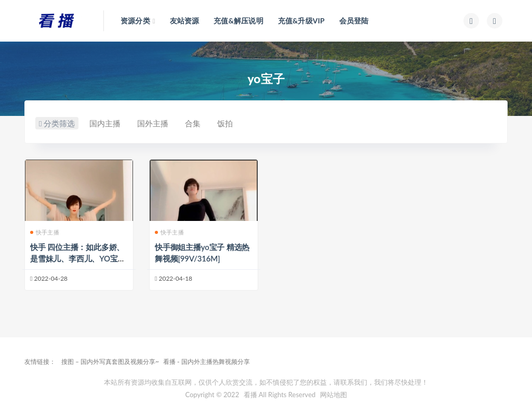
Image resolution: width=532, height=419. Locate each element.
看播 (250, 395)
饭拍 (231, 123)
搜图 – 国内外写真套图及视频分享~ (110, 362)
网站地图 (334, 395)
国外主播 (158, 123)
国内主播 (111, 123)
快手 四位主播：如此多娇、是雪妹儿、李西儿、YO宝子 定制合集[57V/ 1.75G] (78, 258)
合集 (198, 123)
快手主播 (45, 232)
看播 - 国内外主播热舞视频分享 (207, 362)
